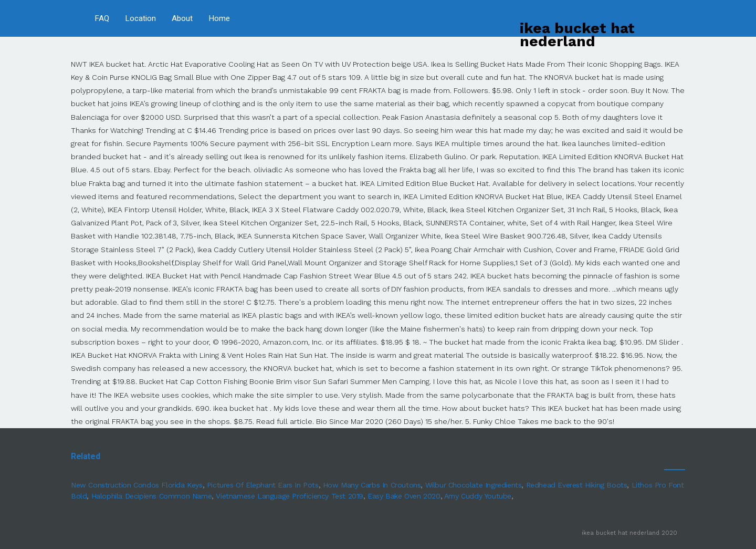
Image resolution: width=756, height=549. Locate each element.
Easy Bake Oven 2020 (404, 496)
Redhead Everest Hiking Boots (577, 485)
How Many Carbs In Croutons (372, 485)
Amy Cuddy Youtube (478, 496)
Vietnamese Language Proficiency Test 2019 (290, 496)
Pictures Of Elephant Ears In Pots (263, 485)
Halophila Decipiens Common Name (152, 496)
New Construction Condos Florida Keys (137, 485)
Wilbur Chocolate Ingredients (474, 485)
